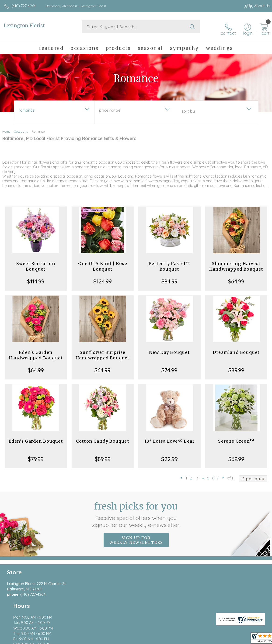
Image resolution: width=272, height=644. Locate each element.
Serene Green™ (236, 437)
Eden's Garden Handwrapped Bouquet (36, 351)
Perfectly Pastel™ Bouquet (169, 263)
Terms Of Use (163, 635)
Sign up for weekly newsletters (136, 536)
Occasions (21, 128)
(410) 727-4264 (24, 6)
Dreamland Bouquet (236, 349)
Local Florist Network (224, 635)
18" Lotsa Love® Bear (169, 437)
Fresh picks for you (136, 511)
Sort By (188, 107)
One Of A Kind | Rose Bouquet (103, 263)
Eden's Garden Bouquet (36, 437)
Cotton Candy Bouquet (103, 437)
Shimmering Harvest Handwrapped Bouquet (236, 263)
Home (6, 128)
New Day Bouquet (169, 349)
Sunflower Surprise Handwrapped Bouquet (103, 351)
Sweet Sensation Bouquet (36, 263)
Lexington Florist (24, 26)
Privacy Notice (190, 635)
